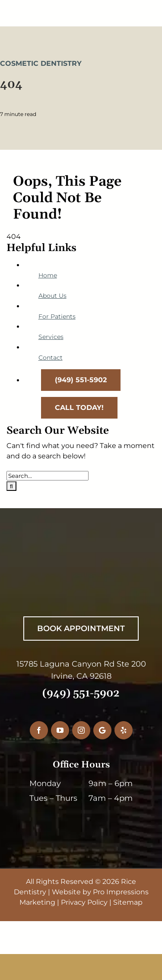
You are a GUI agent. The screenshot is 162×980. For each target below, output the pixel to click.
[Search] (11, 486)
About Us (52, 296)
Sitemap (128, 902)
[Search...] (48, 476)
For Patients (57, 316)
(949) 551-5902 (81, 693)
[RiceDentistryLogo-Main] (81, 8)
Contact (51, 358)
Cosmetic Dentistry (41, 63)
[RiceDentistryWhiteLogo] (76, 571)
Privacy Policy (84, 902)
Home (48, 275)
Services (51, 337)
